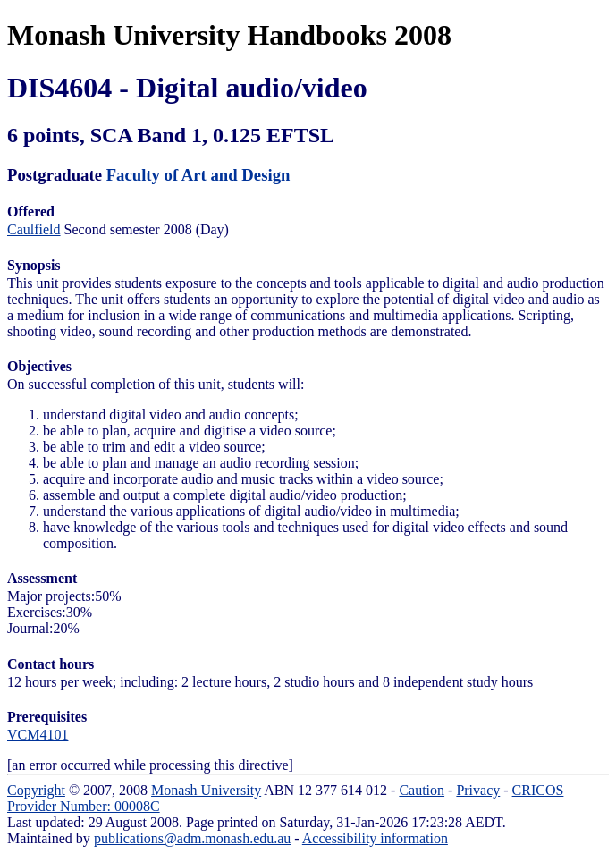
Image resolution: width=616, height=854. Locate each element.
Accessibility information (375, 838)
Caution (422, 790)
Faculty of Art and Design (198, 175)
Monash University (206, 790)
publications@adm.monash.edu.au (192, 838)
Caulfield (34, 229)
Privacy (478, 790)
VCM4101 (38, 735)
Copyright (36, 790)
